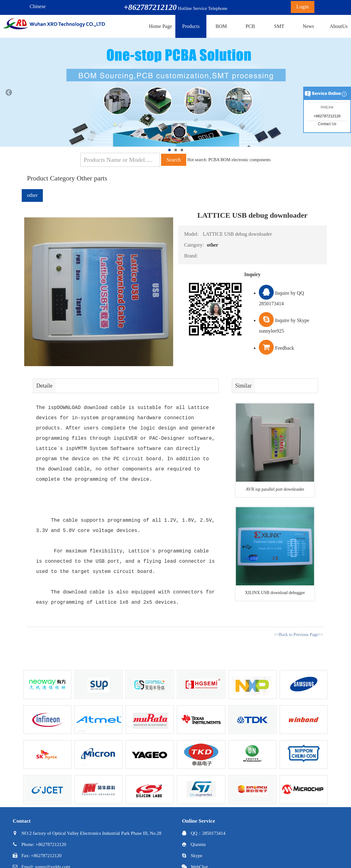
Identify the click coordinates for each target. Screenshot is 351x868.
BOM (221, 26)
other (32, 195)
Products (191, 26)
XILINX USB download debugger (275, 593)
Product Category (51, 178)
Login (303, 7)
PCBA (214, 160)
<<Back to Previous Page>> (299, 635)
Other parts (92, 178)
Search (174, 160)
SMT (279, 26)
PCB (250, 26)
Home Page (160, 26)
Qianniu (198, 844)
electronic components (251, 160)
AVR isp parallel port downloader (275, 489)
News (308, 26)
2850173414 (214, 833)
